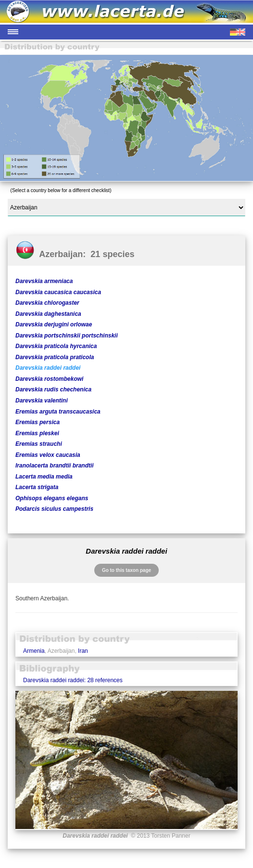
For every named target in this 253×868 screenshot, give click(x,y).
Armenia (34, 651)
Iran (83, 651)
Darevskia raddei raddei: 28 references (73, 680)
